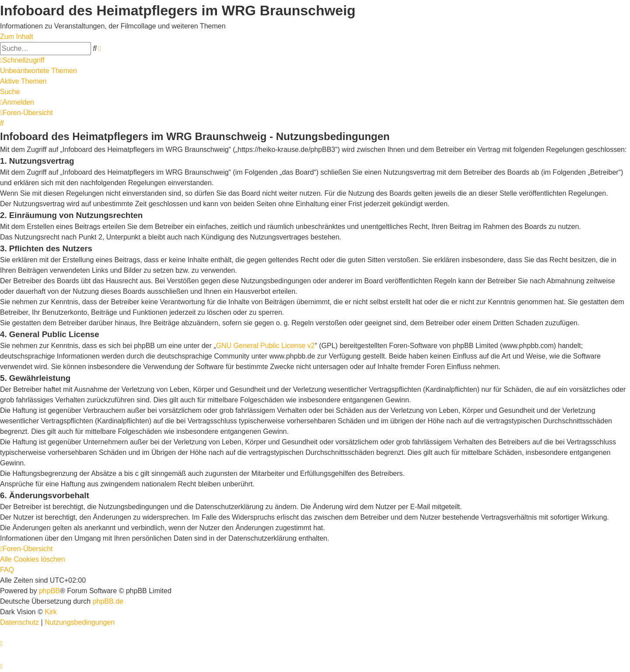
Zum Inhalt (17, 37)
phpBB (49, 591)
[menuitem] (17, 102)
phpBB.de (108, 601)
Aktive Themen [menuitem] (23, 81)
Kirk (51, 612)
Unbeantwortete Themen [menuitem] (38, 71)
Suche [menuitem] (10, 92)
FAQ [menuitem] (7, 570)
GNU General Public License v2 (266, 346)
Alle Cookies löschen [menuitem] (33, 559)
